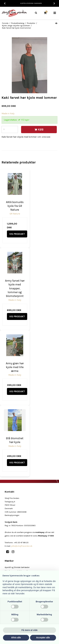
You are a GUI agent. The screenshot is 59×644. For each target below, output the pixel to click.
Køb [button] (38, 130)
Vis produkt (17, 234)
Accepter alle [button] (43, 638)
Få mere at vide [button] (30, 630)
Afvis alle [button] (16, 638)
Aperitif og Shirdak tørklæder (17, 567)
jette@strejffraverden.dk (22, 546)
